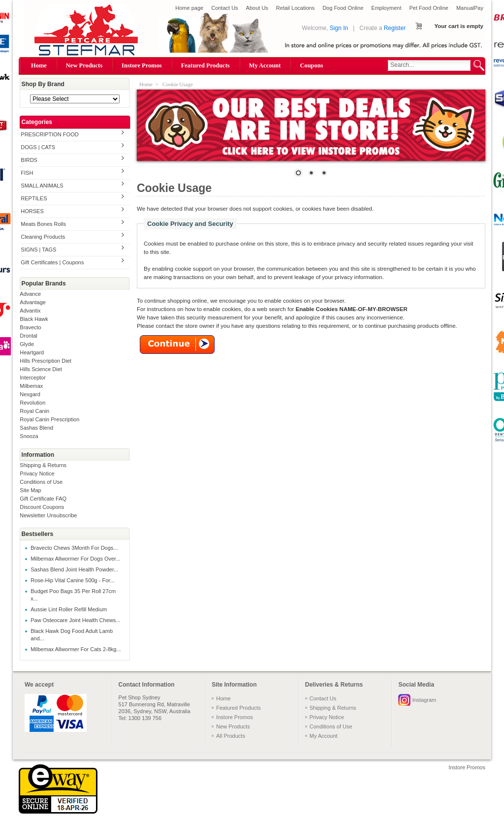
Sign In (339, 28)
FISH (27, 173)
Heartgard (32, 352)
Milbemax (31, 386)
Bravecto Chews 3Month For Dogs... (74, 548)
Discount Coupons (42, 507)
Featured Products (205, 65)
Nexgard (30, 394)
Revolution (32, 403)
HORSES (32, 211)
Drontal (28, 336)
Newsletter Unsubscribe (48, 515)
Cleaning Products (43, 237)
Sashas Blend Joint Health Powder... (74, 569)
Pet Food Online (429, 8)
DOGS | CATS (38, 147)
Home (39, 65)
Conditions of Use (41, 482)
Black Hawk (34, 319)
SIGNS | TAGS (38, 250)
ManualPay (470, 8)
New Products (84, 65)
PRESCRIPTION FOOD (49, 134)
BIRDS (29, 160)
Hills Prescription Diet (46, 361)
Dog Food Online (343, 8)
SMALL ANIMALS (42, 186)
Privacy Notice (37, 473)
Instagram (424, 700)
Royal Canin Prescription (49, 419)
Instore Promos (142, 65)
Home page (189, 8)
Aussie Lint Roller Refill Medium (69, 609)
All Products (231, 736)
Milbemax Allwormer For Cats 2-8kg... (76, 649)
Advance (30, 294)
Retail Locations (295, 8)
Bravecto (30, 327)
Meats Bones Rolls (43, 224)
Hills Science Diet (41, 369)
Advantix (30, 311)
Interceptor (33, 378)
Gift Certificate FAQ (43, 499)
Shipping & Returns (43, 465)
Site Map (30, 490)
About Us (257, 8)
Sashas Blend (36, 428)
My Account (265, 65)
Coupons (311, 65)
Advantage (33, 302)
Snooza (29, 436)
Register (395, 28)
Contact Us (224, 8)
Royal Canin (34, 411)
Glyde (27, 344)
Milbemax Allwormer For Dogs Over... (75, 559)
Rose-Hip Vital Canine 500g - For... (72, 580)
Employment (386, 8)
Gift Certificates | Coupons (52, 262)
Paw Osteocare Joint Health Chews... (75, 620)
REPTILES (34, 198)
